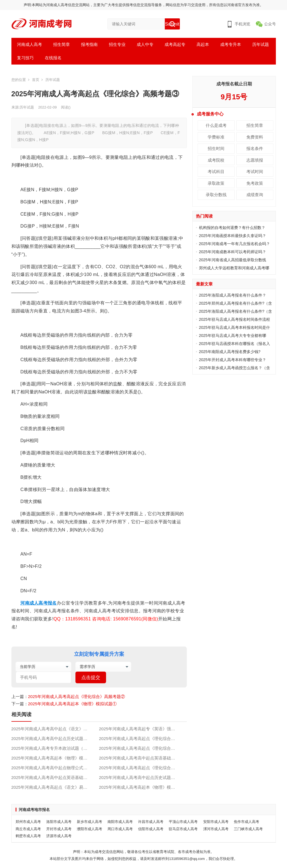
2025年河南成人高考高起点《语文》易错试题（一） (55, 787)
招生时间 (216, 148)
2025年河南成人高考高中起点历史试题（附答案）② (55, 738)
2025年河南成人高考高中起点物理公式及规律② (55, 768)
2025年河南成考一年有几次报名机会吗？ (235, 244)
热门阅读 (204, 216)
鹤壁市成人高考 (28, 836)
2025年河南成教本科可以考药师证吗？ (233, 252)
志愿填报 (255, 160)
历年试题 (261, 44)
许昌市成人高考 (151, 822)
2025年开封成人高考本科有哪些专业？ (233, 360)
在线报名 (53, 58)
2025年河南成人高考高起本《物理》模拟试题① (72, 704)
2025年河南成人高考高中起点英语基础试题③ (141, 758)
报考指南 (89, 44)
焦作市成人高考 (246, 822)
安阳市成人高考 (216, 822)
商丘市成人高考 (28, 829)
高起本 (203, 44)
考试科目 (216, 172)
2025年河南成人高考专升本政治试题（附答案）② (55, 748)
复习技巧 (25, 58)
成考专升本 (231, 44)
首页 (36, 80)
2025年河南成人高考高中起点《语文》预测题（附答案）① (55, 729)
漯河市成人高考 (216, 829)
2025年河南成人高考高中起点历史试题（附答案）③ (143, 777)
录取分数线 (216, 195)
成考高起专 (175, 44)
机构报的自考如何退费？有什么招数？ (232, 228)
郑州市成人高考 (28, 822)
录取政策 (216, 183)
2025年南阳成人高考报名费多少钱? (230, 352)
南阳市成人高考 (120, 822)
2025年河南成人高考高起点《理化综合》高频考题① (143, 768)
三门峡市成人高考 (248, 829)
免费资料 (255, 137)
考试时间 (255, 172)
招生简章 (62, 44)
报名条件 (255, 148)
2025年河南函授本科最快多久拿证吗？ (233, 236)
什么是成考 (216, 125)
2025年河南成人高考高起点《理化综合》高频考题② (77, 696)
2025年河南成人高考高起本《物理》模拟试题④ (143, 787)
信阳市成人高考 (151, 829)
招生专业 (117, 44)
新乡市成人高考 (89, 822)
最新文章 (204, 284)
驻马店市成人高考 (183, 829)
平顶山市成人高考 (183, 822)
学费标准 (216, 137)
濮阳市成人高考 (89, 829)
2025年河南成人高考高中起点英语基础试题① (54, 777)
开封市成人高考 (59, 829)
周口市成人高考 (120, 829)
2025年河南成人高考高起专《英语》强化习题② (143, 729)
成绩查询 (255, 195)
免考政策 (255, 183)
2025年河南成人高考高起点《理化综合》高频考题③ (143, 738)
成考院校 (216, 160)
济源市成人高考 (59, 836)
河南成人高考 (30, 44)
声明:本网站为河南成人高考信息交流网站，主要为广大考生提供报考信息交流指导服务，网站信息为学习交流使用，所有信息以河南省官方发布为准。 (144, 5)
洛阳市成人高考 (59, 822)
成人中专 (145, 44)
